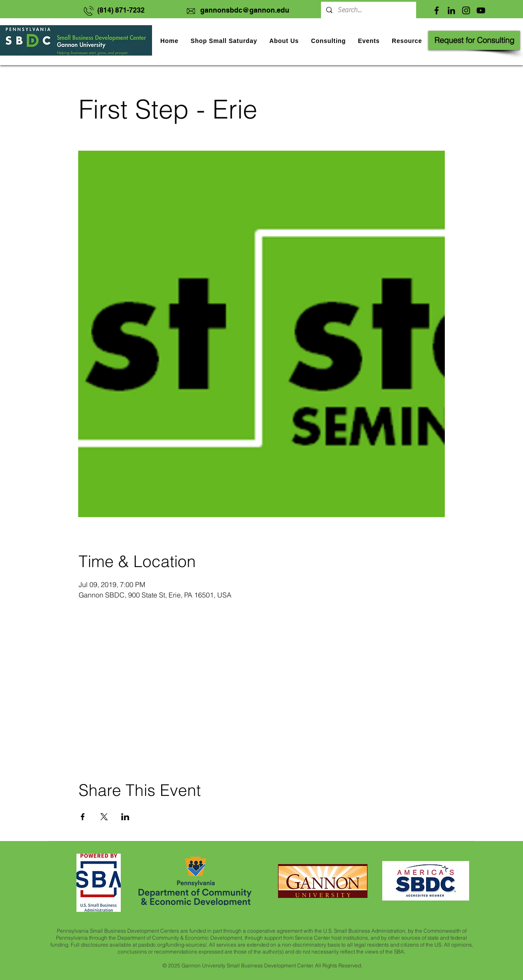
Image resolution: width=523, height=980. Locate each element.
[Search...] (368, 10)
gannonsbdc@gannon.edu (245, 10)
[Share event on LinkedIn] (125, 817)
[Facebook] (437, 10)
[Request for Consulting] (474, 40)
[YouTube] (481, 10)
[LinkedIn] (451, 10)
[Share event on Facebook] (83, 817)
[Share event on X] (104, 817)
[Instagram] (466, 10)
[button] (369, 41)
